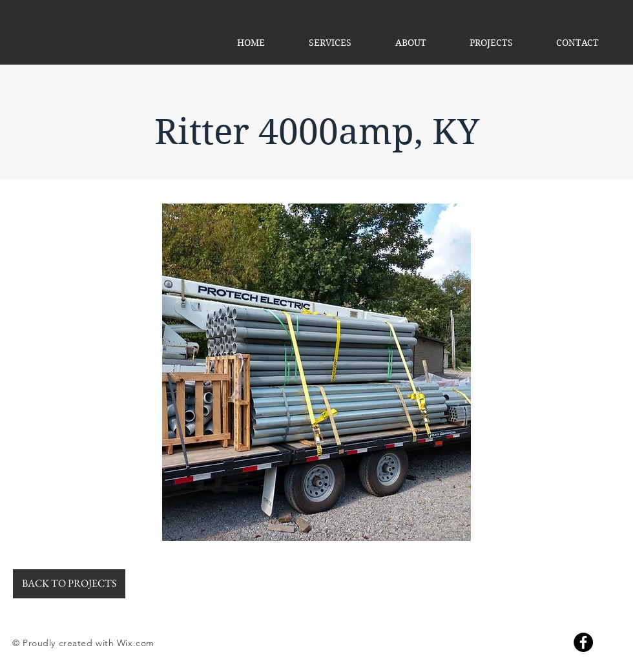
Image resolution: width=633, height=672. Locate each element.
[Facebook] (583, 642)
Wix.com (136, 643)
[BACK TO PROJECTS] (69, 584)
